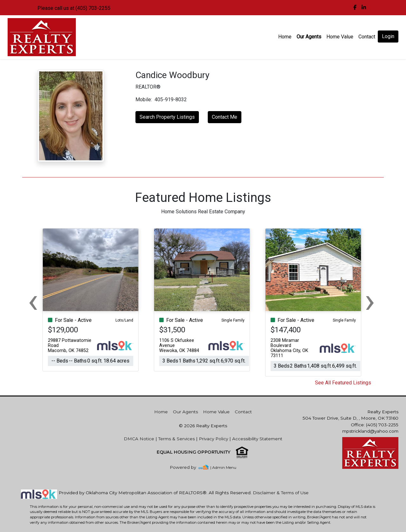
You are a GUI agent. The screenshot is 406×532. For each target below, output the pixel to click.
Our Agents (309, 37)
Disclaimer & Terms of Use (281, 493)
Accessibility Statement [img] (257, 439)
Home (285, 37)
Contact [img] (367, 37)
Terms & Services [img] (177, 439)
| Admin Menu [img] (223, 467)
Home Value (340, 37)
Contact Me (225, 117)
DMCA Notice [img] (139, 439)
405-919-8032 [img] (171, 100)
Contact (243, 412)
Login (388, 36)
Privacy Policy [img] (213, 439)
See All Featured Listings (343, 383)
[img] (355, 8)
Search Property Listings (167, 117)
